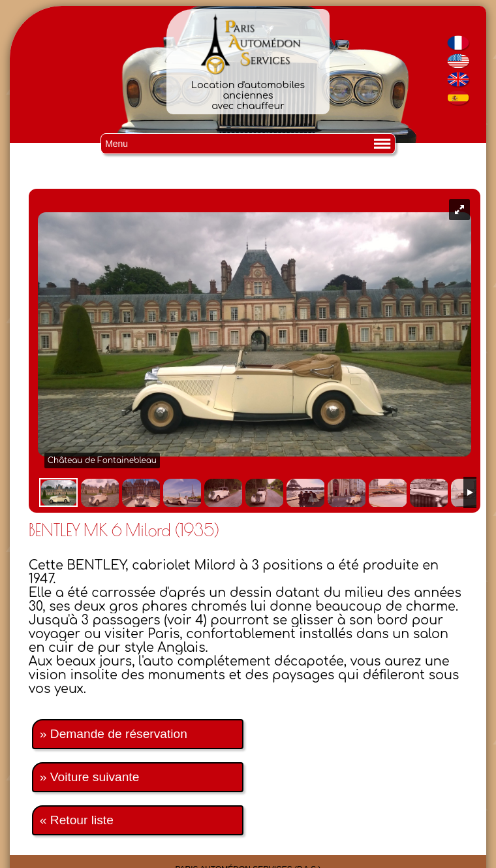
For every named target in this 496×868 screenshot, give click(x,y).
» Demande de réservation (114, 734)
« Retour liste (77, 820)
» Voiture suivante (90, 777)
